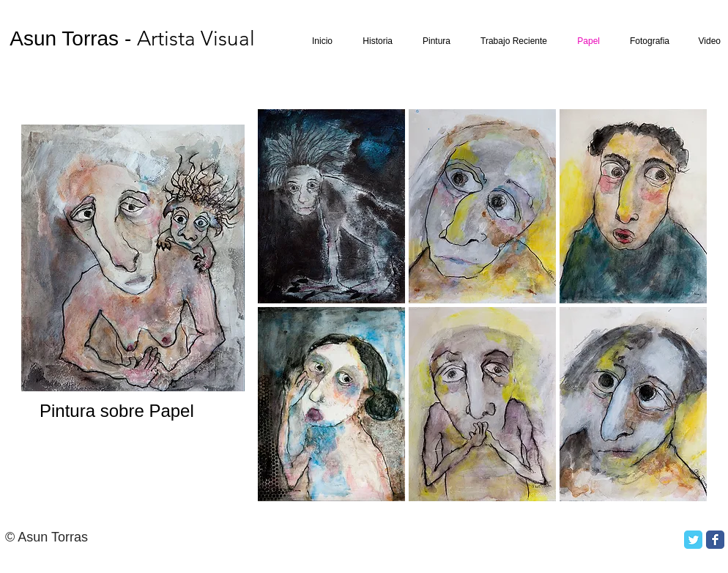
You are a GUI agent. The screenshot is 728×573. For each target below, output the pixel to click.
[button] (331, 206)
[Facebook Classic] (715, 540)
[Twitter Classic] (693, 540)
